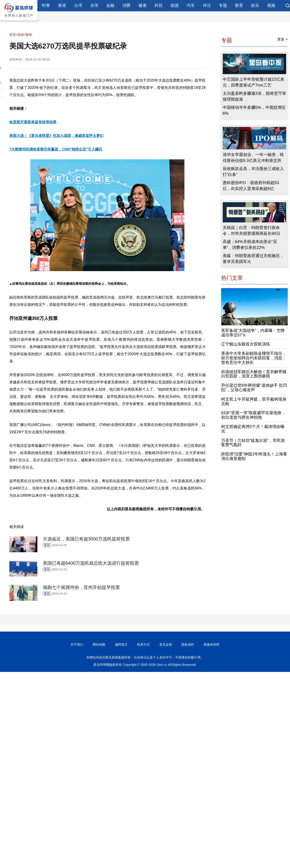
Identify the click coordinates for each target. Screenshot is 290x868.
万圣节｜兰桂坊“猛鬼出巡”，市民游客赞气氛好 (253, 443)
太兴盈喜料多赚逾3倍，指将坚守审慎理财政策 (254, 96)
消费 (126, 5)
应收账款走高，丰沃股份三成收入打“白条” (253, 172)
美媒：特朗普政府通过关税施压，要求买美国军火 (253, 259)
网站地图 (99, 644)
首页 (12, 35)
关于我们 (77, 644)
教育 (239, 5)
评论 (207, 5)
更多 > (283, 39)
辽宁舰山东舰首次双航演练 (246, 344)
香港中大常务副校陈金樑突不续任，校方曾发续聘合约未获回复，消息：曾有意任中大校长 (254, 358)
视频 (271, 5)
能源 (175, 5)
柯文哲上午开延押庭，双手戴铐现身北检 (254, 401)
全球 (94, 5)
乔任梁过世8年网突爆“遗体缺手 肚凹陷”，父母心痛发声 (254, 388)
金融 (110, 5)
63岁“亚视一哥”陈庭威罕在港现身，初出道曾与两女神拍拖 (253, 415)
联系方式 (143, 644)
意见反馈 (166, 644)
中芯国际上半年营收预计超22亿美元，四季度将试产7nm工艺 (254, 82)
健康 (143, 5)
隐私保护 (188, 644)
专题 (223, 5)
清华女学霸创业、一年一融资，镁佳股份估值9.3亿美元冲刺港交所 (253, 158)
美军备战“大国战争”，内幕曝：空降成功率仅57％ (253, 333)
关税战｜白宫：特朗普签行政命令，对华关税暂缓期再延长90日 (251, 231)
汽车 (191, 5)
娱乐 (255, 5)
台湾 (78, 5)
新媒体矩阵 (212, 644)
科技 (159, 5)
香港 (62, 5)
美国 (21, 35)
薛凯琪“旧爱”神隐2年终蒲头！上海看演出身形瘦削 (254, 456)
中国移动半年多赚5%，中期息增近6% (254, 110)
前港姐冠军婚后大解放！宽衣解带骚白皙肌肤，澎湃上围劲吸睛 (254, 374)
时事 (46, 5)
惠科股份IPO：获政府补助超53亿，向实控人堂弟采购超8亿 (251, 186)
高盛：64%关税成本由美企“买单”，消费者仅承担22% (250, 245)
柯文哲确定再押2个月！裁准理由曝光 (253, 429)
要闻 (29, 35)
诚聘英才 (121, 644)
